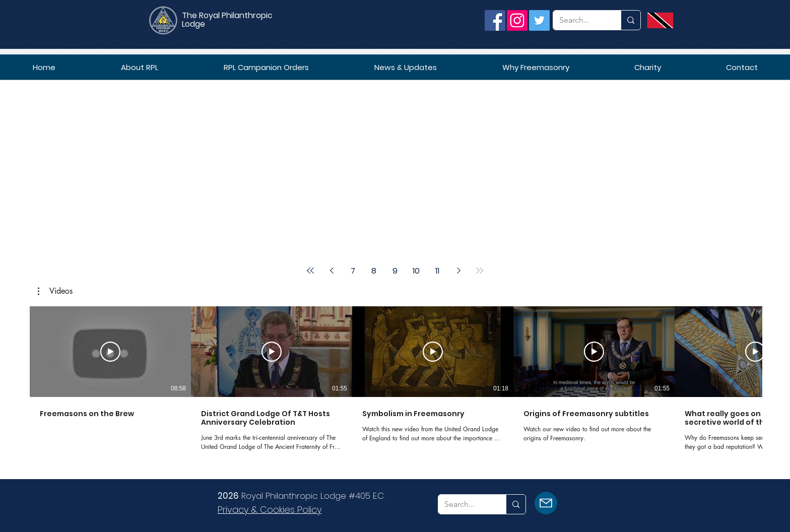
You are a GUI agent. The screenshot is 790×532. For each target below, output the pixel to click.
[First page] (310, 271)
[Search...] (579, 20)
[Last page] (480, 271)
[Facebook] (495, 20)
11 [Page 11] (437, 271)
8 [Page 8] (374, 271)
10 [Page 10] (416, 271)
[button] (55, 291)
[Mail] (546, 503)
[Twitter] (539, 20)
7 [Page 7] (353, 271)
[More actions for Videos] (55, 291)
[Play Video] (110, 352)
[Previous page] (332, 271)
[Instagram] (517, 20)
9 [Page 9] (395, 271)
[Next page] (458, 271)
